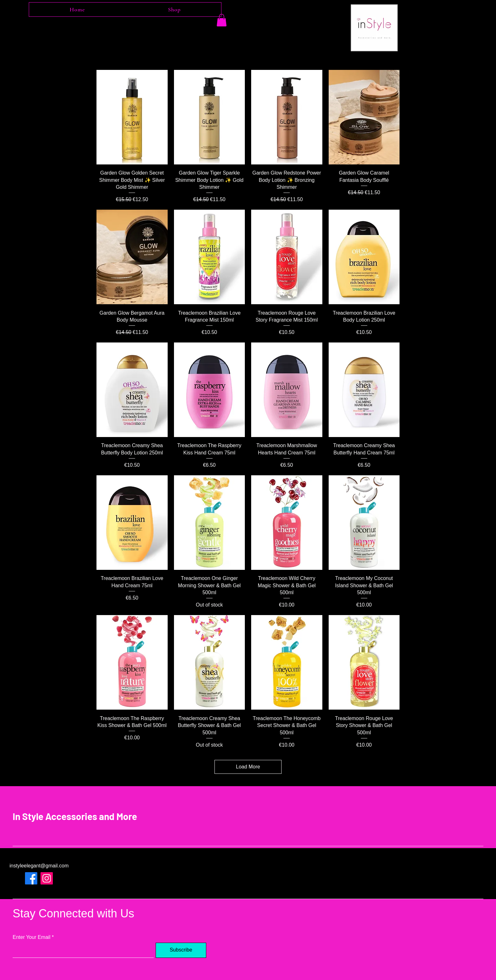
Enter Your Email (31, 937)
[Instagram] (47, 878)
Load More (248, 767)
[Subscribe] (181, 950)
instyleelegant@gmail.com (39, 866)
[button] (222, 20)
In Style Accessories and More (75, 816)
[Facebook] (31, 878)
